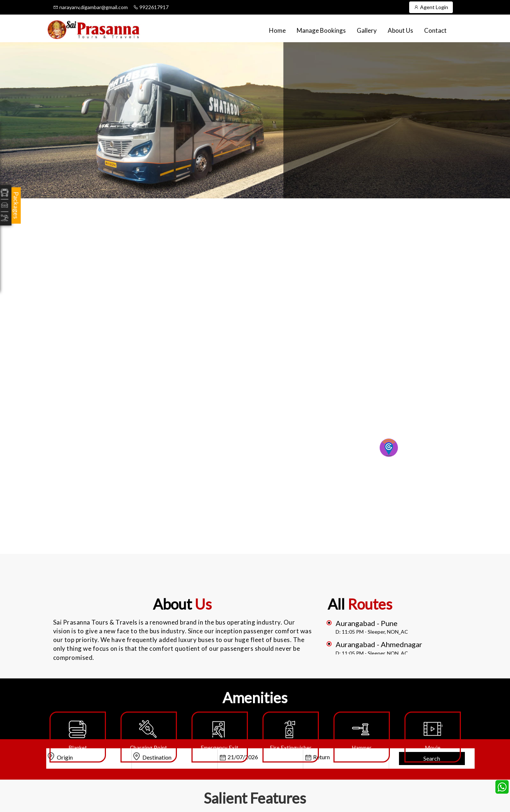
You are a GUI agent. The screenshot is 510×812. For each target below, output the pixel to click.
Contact (435, 30)
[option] (78, 737)
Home (277, 30)
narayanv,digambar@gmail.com (90, 7)
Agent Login (431, 7)
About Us (400, 30)
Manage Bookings (321, 30)
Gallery (367, 30)
